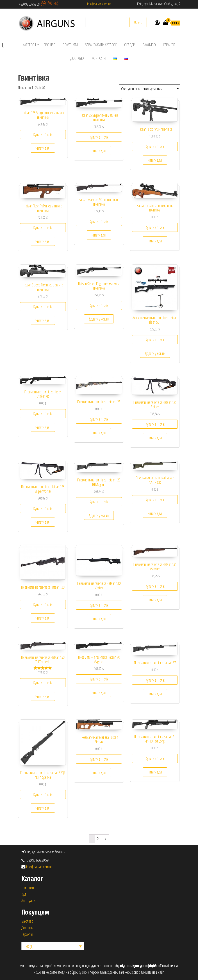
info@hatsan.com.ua (99, 4)
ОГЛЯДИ (130, 45)
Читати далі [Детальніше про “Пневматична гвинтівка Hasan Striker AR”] (43, 427)
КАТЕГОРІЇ (29, 45)
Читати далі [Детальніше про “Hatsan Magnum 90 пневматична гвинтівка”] (99, 235)
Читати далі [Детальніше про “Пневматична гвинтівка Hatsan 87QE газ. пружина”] (43, 808)
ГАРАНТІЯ (169, 45)
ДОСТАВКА (77, 58)
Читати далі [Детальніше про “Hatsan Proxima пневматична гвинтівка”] (155, 241)
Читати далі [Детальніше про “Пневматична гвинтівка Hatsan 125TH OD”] (155, 513)
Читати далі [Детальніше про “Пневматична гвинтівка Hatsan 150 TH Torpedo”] (43, 696)
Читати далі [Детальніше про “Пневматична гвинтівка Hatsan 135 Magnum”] (155, 600)
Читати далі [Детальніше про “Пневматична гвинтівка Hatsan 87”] (155, 694)
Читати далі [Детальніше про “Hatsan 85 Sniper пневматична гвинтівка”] (99, 151)
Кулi (24, 894)
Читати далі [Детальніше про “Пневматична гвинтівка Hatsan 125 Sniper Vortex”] (43, 522)
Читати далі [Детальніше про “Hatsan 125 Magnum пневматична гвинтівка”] (43, 148)
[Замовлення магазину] (150, 89)
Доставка (27, 928)
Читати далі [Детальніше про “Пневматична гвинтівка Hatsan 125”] (99, 433)
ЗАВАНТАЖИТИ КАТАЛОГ (101, 45)
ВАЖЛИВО (149, 45)
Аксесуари (28, 901)
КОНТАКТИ (99, 58)
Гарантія (27, 934)
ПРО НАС (49, 45)
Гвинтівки (28, 887)
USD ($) (29, 946)
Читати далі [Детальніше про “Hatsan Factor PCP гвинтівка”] (155, 160)
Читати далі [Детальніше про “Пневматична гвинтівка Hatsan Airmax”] (99, 773)
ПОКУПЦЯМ (70, 45)
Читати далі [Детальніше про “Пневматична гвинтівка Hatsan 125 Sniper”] (155, 438)
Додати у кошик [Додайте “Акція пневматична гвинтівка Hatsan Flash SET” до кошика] (155, 353)
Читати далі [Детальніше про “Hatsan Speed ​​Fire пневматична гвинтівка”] (43, 320)
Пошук (138, 22)
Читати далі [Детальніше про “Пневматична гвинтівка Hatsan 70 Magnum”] (99, 692)
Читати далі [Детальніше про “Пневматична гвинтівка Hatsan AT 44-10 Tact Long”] (155, 772)
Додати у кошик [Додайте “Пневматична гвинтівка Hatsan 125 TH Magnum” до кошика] (99, 515)
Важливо (27, 921)
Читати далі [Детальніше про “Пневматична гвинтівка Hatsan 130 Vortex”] (99, 619)
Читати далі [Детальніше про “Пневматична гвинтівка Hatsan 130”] (43, 618)
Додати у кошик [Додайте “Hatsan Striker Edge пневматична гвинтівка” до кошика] (99, 319)
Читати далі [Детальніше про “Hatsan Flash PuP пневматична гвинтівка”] (43, 241)
